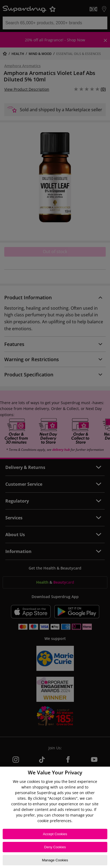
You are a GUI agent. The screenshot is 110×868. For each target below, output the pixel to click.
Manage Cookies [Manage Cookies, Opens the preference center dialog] (55, 860)
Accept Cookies (55, 834)
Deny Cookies (55, 847)
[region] (55, 817)
